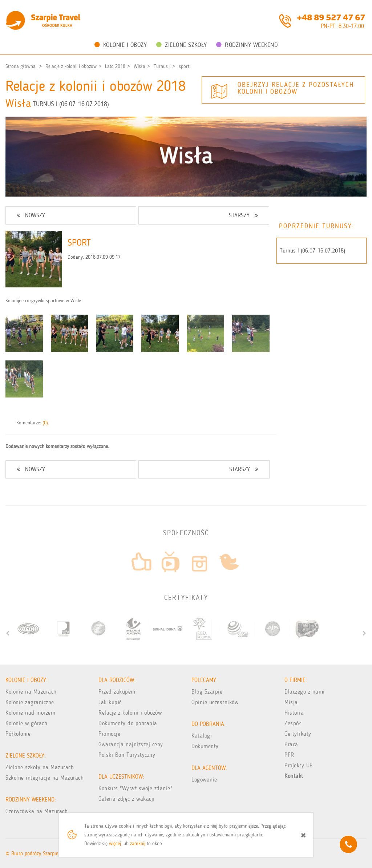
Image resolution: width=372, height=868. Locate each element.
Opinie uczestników (215, 702)
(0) (45, 423)
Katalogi (202, 736)
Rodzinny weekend (247, 45)
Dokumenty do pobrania (128, 723)
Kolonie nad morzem (30, 713)
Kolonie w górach (26, 723)
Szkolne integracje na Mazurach (45, 778)
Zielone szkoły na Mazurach (40, 767)
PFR (289, 755)
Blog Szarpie (207, 692)
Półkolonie (18, 734)
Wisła (139, 66)
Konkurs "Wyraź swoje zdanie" (135, 788)
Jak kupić (110, 702)
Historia (294, 713)
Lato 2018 (115, 66)
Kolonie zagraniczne (30, 702)
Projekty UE (299, 765)
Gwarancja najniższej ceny (131, 744)
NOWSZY (31, 215)
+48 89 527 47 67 (331, 17)
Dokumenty (205, 746)
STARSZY (243, 215)
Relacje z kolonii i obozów (71, 66)
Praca (291, 744)
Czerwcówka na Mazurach (37, 811)
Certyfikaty (298, 734)
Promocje (109, 734)
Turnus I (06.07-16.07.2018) (312, 251)
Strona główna (21, 66)
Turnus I (162, 66)
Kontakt (294, 776)
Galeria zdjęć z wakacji (127, 799)
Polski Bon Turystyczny (127, 755)
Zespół (293, 723)
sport (184, 66)
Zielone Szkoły (181, 45)
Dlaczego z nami (305, 692)
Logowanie (204, 780)
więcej (115, 843)
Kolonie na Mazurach (31, 692)
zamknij (138, 843)
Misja (291, 702)
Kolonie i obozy (121, 45)
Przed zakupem (117, 692)
